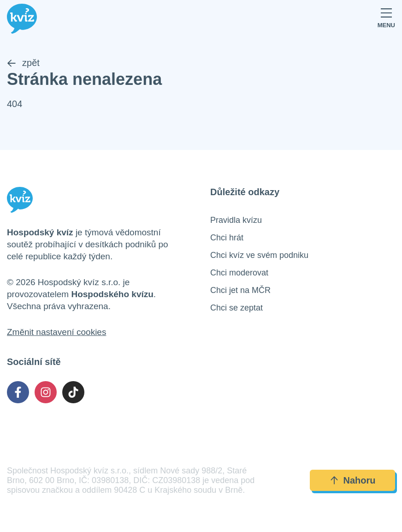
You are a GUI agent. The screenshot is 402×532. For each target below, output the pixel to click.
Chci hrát (227, 238)
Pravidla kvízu (236, 220)
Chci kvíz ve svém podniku (259, 255)
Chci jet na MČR (240, 290)
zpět (23, 63)
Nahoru (353, 480)
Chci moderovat (239, 273)
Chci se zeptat (236, 308)
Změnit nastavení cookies (56, 332)
